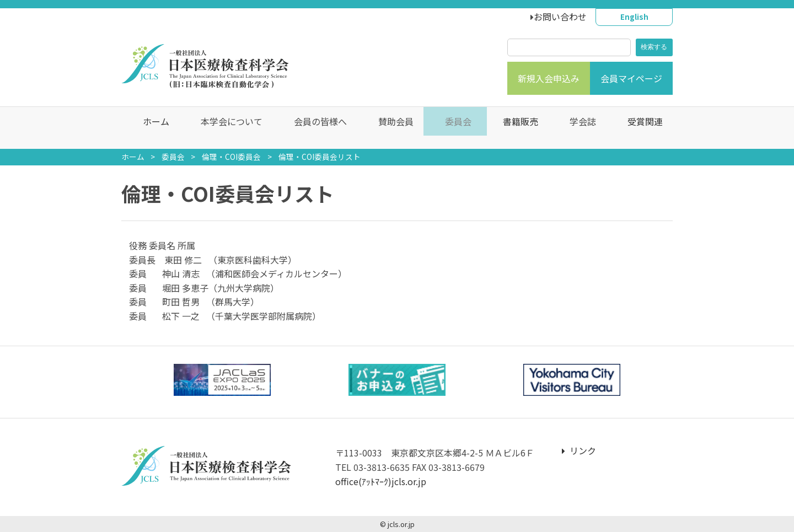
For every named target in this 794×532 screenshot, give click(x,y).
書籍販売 (515, 128)
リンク (579, 450)
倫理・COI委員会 (231, 157)
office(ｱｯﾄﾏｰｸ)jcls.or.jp (381, 481)
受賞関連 (640, 128)
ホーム (151, 128)
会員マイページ (631, 78)
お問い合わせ (560, 17)
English (634, 17)
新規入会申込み (549, 78)
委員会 (173, 157)
